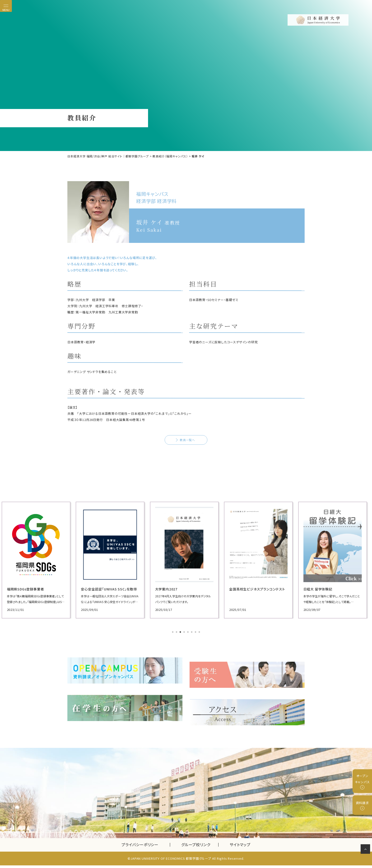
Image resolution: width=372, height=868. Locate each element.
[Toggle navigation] (6, 6)
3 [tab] (181, 644)
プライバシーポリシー (140, 848)
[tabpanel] (105, 572)
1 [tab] (173, 644)
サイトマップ (240, 848)
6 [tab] (192, 644)
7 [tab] (196, 644)
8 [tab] (200, 644)
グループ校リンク (200, 848)
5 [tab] (188, 644)
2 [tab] (177, 644)
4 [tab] (185, 644)
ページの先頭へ (366, 850)
